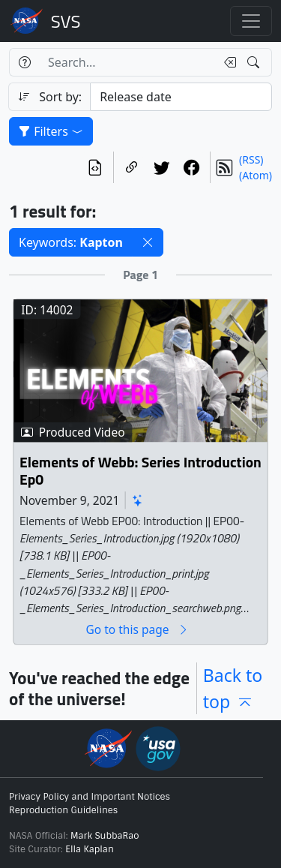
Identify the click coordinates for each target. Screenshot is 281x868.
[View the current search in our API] (95, 167)
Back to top (233, 688)
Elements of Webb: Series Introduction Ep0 (140, 472)
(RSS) (251, 159)
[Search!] (255, 62)
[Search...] (127, 62)
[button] (148, 242)
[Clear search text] (227, 62)
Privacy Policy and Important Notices (90, 797)
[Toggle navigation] (251, 21)
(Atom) (256, 175)
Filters (51, 131)
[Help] (24, 62)
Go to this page (137, 630)
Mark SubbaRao (105, 836)
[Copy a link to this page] (132, 167)
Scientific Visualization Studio (66, 21)
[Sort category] (181, 97)
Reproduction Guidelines (63, 810)
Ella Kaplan (90, 849)
